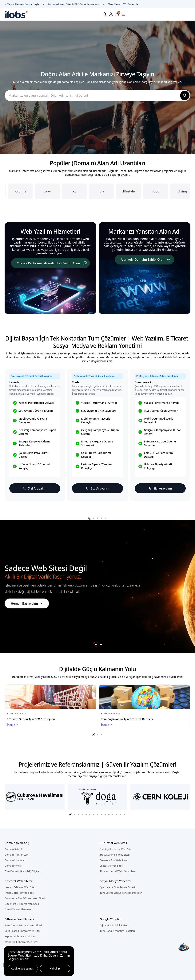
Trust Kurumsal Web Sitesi (115, 855)
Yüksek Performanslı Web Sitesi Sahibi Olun (52, 263)
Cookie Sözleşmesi (23, 968)
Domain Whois (13, 866)
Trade (76, 382)
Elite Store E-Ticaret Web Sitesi (22, 904)
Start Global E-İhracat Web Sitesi (23, 925)
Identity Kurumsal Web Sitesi (116, 849)
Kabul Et (55, 968)
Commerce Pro (145, 382)
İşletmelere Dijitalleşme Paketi (117, 887)
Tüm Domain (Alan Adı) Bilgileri (23, 871)
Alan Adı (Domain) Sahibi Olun (146, 260)
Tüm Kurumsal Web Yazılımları (117, 871)
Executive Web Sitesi (111, 866)
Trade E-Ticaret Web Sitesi (19, 893)
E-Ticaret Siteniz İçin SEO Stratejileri (31, 719)
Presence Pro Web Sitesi (114, 860)
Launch (14, 382)
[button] (90, 518)
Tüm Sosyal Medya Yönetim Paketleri (121, 893)
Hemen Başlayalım (27, 603)
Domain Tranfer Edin (17, 855)
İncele (13, 725)
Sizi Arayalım (35, 488)
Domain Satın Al (14, 849)
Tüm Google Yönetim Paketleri (117, 931)
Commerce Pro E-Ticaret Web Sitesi (25, 898)
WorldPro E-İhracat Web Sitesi (22, 942)
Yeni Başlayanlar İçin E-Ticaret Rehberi (127, 719)
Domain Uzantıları (15, 860)
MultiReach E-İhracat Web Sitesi (23, 931)
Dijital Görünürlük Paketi (114, 925)
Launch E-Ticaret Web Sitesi (20, 887)
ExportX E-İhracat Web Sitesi (21, 936)
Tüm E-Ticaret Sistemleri (18, 909)
